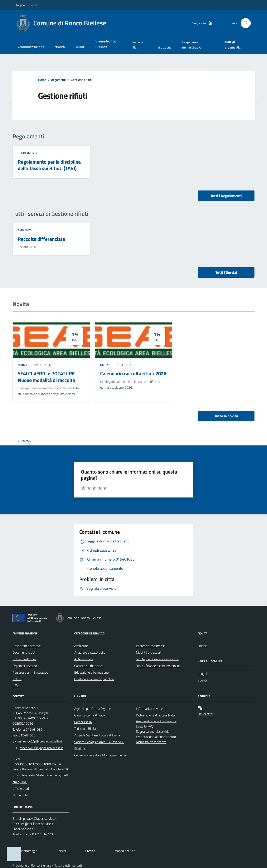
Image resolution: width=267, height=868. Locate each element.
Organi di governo (25, 666)
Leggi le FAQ (145, 726)
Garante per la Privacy (90, 715)
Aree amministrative (27, 646)
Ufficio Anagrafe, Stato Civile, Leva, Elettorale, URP (40, 778)
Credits (90, 851)
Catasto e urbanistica (89, 666)
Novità (60, 47)
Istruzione (165, 47)
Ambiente (25, 230)
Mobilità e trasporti (149, 652)
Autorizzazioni (84, 659)
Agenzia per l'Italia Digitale (93, 709)
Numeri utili (20, 795)
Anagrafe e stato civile (90, 652)
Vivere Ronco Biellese (106, 44)
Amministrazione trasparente (156, 721)
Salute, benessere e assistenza (157, 659)
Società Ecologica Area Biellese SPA (99, 742)
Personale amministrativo (30, 672)
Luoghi (202, 674)
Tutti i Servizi (226, 272)
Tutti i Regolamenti (226, 196)
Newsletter (206, 714)
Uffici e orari (21, 788)
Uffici (16, 686)
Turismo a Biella (85, 729)
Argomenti (59, 80)
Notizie (23, 365)
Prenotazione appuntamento (156, 737)
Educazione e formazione (91, 672)
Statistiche (82, 749)
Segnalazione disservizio (153, 731)
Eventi (202, 680)
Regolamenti (27, 153)
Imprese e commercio (151, 646)
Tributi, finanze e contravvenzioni (159, 666)
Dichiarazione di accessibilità (155, 715)
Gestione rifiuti (137, 45)
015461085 (34, 729)
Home (42, 80)
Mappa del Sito (125, 851)
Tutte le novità (226, 416)
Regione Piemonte (27, 5)
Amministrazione (31, 47)
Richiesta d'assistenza (151, 742)
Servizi (80, 47)
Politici (17, 679)
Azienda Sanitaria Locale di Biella (97, 735)
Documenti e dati (24, 652)
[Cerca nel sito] (244, 23)
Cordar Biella (83, 722)
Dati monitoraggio (25, 851)
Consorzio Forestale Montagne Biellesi (101, 755)
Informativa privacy (149, 709)
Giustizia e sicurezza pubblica (94, 679)
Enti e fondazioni (24, 659)
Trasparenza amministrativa (191, 45)
